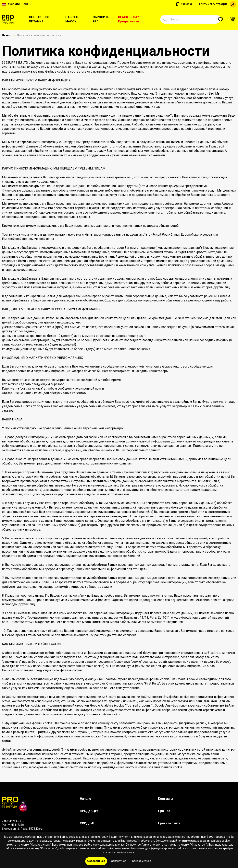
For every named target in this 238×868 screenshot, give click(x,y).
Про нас (164, 811)
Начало (7, 35)
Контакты (166, 799)
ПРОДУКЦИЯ (90, 811)
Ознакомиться (142, 861)
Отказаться (119, 861)
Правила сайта (169, 823)
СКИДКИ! (87, 823)
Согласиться (96, 861)
